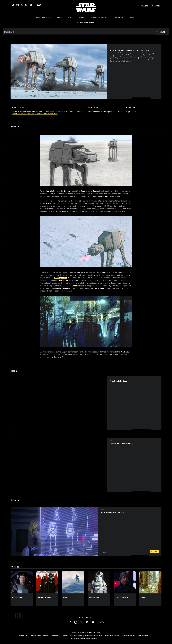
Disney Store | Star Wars (112, 636)
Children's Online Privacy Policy (73, 636)
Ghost (83, 191)
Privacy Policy (56, 636)
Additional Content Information (39, 636)
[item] (43, 18)
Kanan (49, 203)
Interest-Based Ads (144, 636)
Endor (85, 352)
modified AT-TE (103, 196)
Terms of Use (23, 636)
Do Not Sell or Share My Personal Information (84, 638)
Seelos (95, 191)
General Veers (78, 285)
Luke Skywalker (64, 280)
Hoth (104, 272)
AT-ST (111, 354)
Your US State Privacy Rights (93, 636)
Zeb (83, 209)
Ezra (97, 209)
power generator (63, 288)
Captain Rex (60, 211)
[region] (59, 403)
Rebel (78, 272)
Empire (67, 191)
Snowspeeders (61, 278)
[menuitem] (59, 18)
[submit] (139, 6)
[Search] (86, 32)
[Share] (154, 552)
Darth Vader (100, 288)
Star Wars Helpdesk (129, 636)
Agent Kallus (51, 191)
